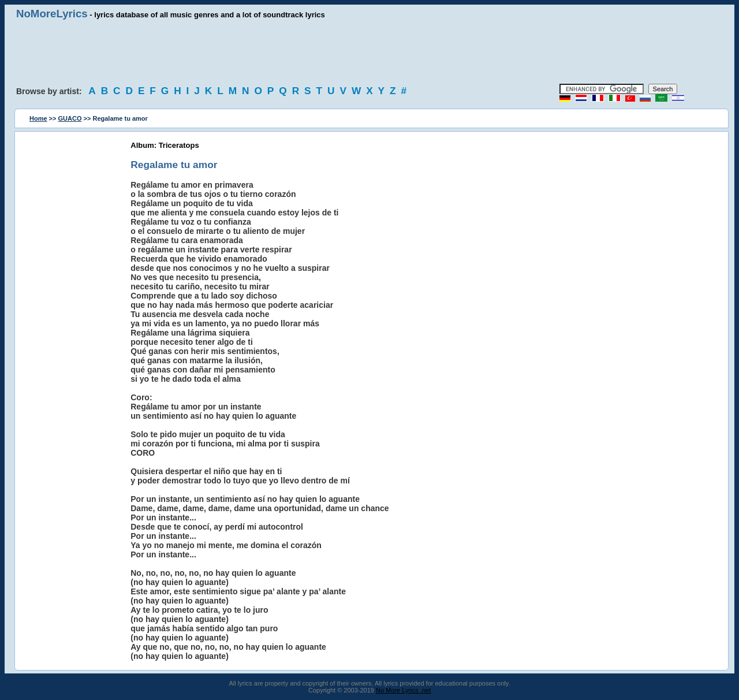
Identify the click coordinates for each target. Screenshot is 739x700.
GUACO (70, 118)
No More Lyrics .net (403, 690)
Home (38, 118)
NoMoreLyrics (52, 14)
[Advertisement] (369, 52)
